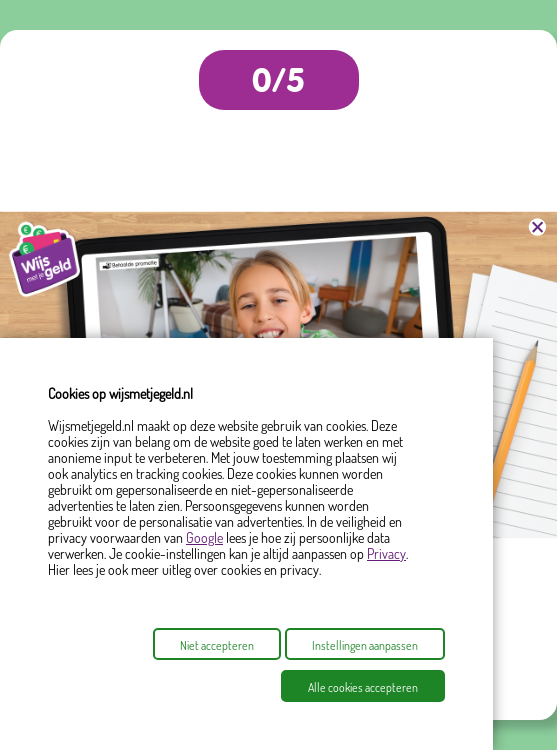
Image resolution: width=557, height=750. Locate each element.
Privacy (386, 553)
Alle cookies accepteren (363, 687)
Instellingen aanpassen (365, 645)
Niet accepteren (217, 645)
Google (204, 537)
